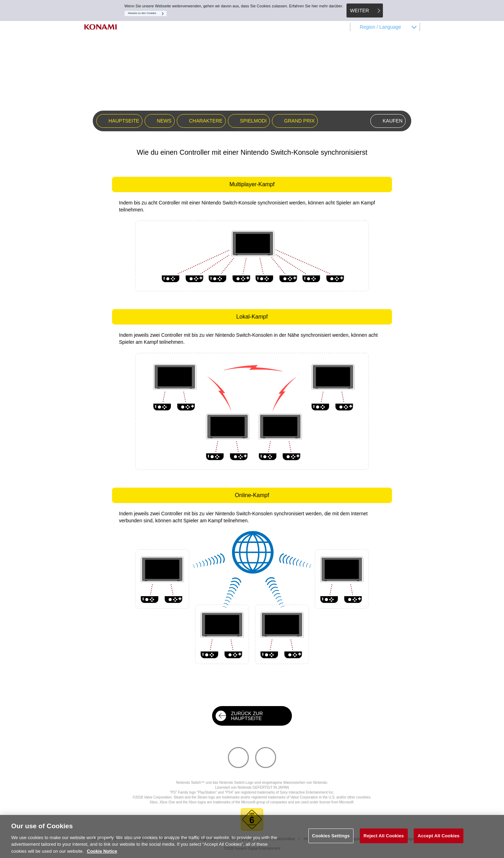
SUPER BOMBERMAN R (252, 80)
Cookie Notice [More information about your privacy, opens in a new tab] (102, 854)
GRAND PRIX (299, 121)
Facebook (276, 751)
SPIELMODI (253, 121)
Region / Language (380, 27)
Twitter (248, 751)
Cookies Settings (331, 839)
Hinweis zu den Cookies (142, 13)
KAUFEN (393, 121)
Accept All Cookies (439, 839)
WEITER (359, 11)
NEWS (164, 121)
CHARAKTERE (206, 121)
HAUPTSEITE (124, 121)
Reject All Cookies (384, 839)
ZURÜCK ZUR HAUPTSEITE (247, 716)
